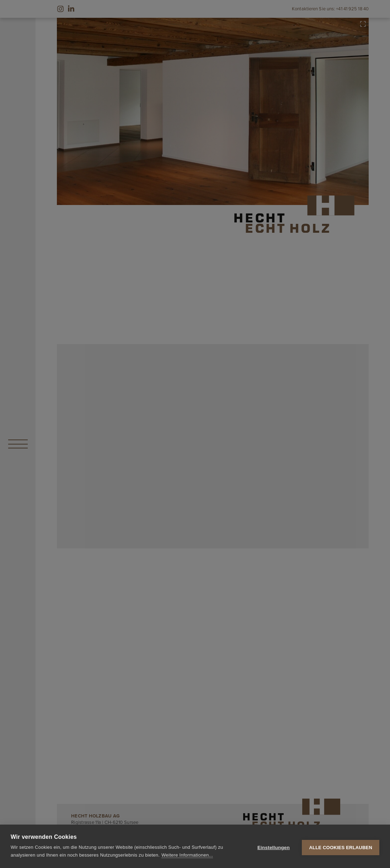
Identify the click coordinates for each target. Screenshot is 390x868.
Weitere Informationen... (187, 855)
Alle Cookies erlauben (341, 846)
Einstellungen (274, 846)
